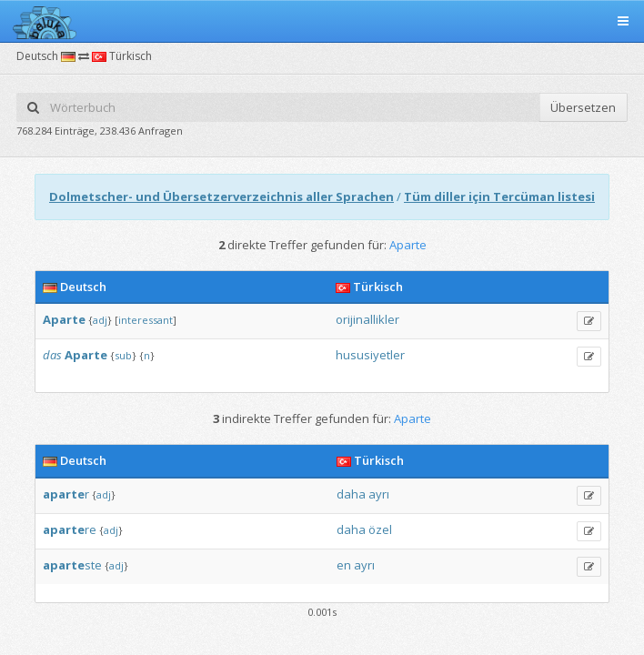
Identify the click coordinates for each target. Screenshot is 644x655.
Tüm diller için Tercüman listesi (499, 196)
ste (72, 565)
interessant (146, 320)
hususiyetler (370, 355)
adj (100, 320)
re (70, 529)
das (52, 355)
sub (123, 355)
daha (351, 494)
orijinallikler (367, 319)
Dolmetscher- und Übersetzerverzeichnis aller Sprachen (221, 196)
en (344, 565)
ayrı (379, 494)
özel (380, 529)
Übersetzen (583, 107)
